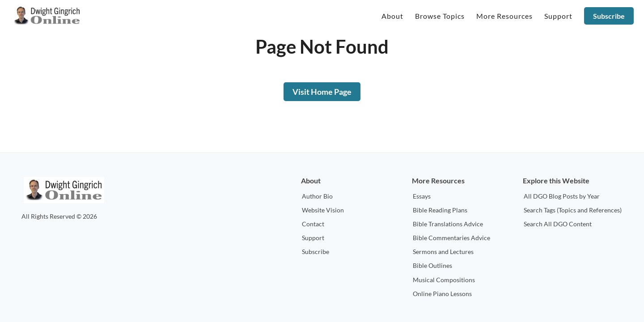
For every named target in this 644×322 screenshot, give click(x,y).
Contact (313, 224)
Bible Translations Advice (448, 224)
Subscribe (609, 16)
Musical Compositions (444, 280)
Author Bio (317, 196)
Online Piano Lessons (442, 294)
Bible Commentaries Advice (451, 238)
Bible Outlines (432, 265)
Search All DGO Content (558, 224)
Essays (422, 196)
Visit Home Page (322, 92)
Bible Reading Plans (440, 210)
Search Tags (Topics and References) (573, 210)
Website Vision (323, 210)
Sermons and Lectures (443, 252)
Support (313, 238)
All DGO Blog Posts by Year (562, 196)
